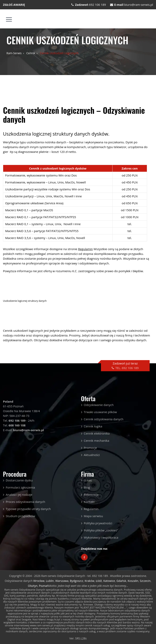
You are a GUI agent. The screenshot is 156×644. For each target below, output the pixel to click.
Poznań (44, 586)
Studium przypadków (20, 516)
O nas (88, 480)
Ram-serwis (14, 53)
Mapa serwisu (94, 516)
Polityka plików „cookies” (101, 530)
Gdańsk (121, 581)
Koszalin (133, 581)
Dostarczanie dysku (19, 480)
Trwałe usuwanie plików (100, 412)
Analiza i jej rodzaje (19, 495)
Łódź (99, 581)
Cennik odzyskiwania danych (104, 419)
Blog (87, 487)
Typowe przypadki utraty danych (28, 509)
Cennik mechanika (97, 441)
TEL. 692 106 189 (127, 368)
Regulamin (91, 509)
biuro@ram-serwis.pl (139, 5)
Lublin (50, 581)
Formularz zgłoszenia (20, 487)
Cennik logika (93, 426)
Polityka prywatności (98, 523)
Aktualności (92, 455)
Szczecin (145, 581)
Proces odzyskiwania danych (25, 502)
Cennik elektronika (97, 433)
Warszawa (62, 581)
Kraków (90, 581)
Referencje (91, 495)
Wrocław (39, 581)
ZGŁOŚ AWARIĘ (14, 5)
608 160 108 (17, 425)
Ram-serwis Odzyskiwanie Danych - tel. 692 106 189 (75, 576)
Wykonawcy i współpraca (101, 537)
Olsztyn (33, 586)
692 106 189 (97, 5)
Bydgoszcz (77, 581)
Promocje (90, 448)
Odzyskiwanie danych (99, 405)
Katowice (109, 581)
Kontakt (89, 502)
